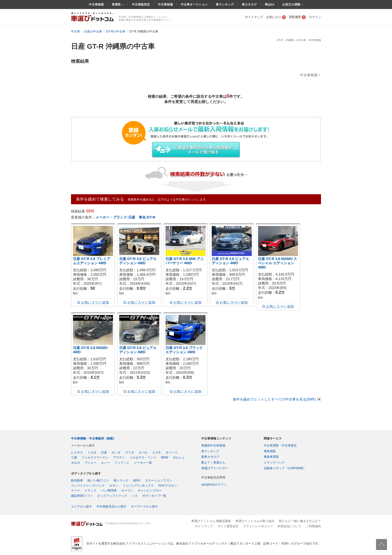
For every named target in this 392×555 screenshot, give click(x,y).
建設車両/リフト (82, 496)
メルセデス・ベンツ (143, 457)
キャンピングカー (150, 490)
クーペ (75, 490)
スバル (143, 452)
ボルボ (75, 463)
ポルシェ (179, 457)
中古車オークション (194, 4)
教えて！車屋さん (213, 462)
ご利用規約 (313, 526)
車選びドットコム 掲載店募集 (211, 521)
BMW (165, 457)
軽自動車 (77, 480)
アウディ (119, 457)
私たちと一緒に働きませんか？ (300, 521)
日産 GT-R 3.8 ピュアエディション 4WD (138, 261)
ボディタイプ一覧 (154, 496)
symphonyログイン (214, 484)
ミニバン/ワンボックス (138, 485)
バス (135, 496)
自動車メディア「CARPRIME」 (285, 468)
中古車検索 (96, 4)
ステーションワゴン (158, 480)
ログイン (315, 17)
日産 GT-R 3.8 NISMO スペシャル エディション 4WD (277, 263)
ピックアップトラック (112, 496)
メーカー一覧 (143, 463)
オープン (127, 490)
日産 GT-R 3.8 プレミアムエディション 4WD (92, 261)
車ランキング (225, 4)
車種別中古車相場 (213, 445)
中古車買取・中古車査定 (280, 445)
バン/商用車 (109, 490)
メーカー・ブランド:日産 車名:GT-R (125, 217)
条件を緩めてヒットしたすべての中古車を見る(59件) (274, 399)
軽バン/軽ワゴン (98, 480)
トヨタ (92, 452)
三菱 (74, 457)
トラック (90, 490)
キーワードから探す (144, 506)
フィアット (122, 463)
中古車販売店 (141, 4)
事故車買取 (271, 457)
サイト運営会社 (228, 526)
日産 (104, 452)
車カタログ (249, 4)
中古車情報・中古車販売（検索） (93, 438)
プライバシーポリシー (258, 526)
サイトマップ (254, 17)
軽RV (137, 480)
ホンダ (116, 452)
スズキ (156, 452)
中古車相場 (165, 4)
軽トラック (121, 480)
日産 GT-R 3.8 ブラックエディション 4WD (184, 350)
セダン (114, 485)
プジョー (90, 463)
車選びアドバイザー (215, 468)
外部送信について (289, 526)
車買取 (117, 4)
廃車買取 (270, 451)
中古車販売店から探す (111, 506)
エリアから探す (81, 506)
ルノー (105, 463)
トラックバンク (274, 462)
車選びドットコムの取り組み (255, 521)
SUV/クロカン (168, 485)
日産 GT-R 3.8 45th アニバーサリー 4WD (185, 261)
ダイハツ (171, 452)
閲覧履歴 (297, 17)
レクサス (77, 452)
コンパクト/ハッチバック (88, 485)
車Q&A (270, 4)
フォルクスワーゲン (95, 457)
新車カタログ (210, 457)
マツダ (129, 452)
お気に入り (276, 17)
